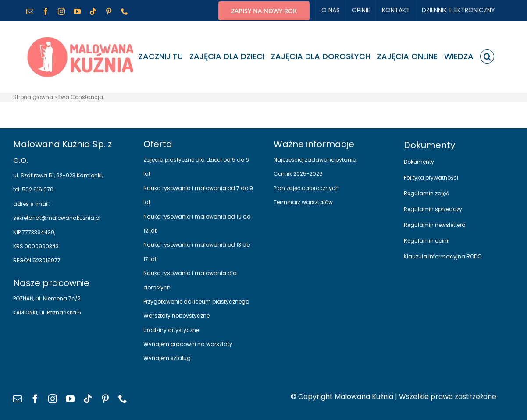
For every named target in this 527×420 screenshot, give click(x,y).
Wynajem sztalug (167, 358)
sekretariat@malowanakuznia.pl (57, 218)
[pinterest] (105, 399)
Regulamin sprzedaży (433, 209)
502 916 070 (37, 189)
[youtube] (70, 399)
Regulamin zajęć (426, 193)
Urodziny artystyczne (171, 330)
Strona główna (33, 97)
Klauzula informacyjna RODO (443, 256)
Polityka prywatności (431, 178)
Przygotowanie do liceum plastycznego (196, 302)
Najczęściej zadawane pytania (315, 160)
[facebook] (35, 399)
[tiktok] (88, 399)
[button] (487, 56)
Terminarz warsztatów (303, 202)
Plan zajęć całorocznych (306, 188)
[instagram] (53, 399)
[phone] (123, 399)
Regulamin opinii (427, 241)
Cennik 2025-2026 (298, 174)
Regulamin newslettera (435, 225)
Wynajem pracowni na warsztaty (188, 344)
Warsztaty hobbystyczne (176, 316)
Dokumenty (419, 162)
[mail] (18, 399)
